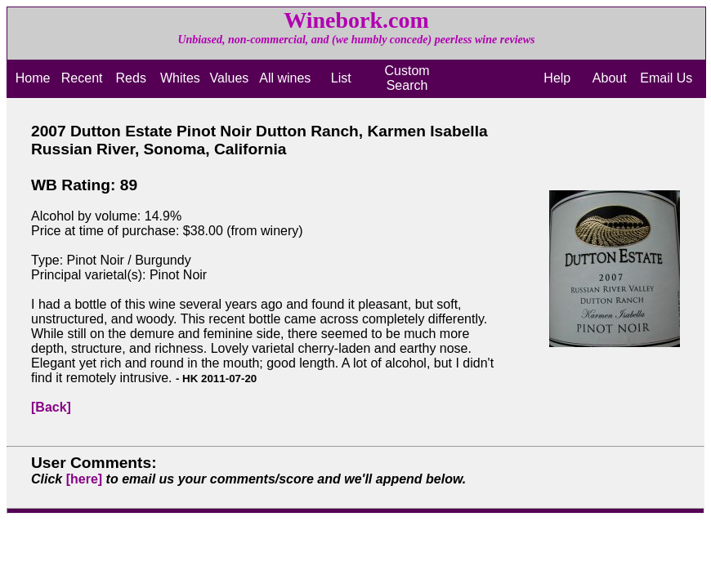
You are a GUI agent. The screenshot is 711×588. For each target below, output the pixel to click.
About (610, 78)
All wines (285, 78)
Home (33, 78)
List (341, 78)
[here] (84, 479)
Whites (180, 78)
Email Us (666, 78)
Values (230, 78)
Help (557, 78)
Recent (82, 78)
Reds (131, 78)
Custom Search (407, 78)
